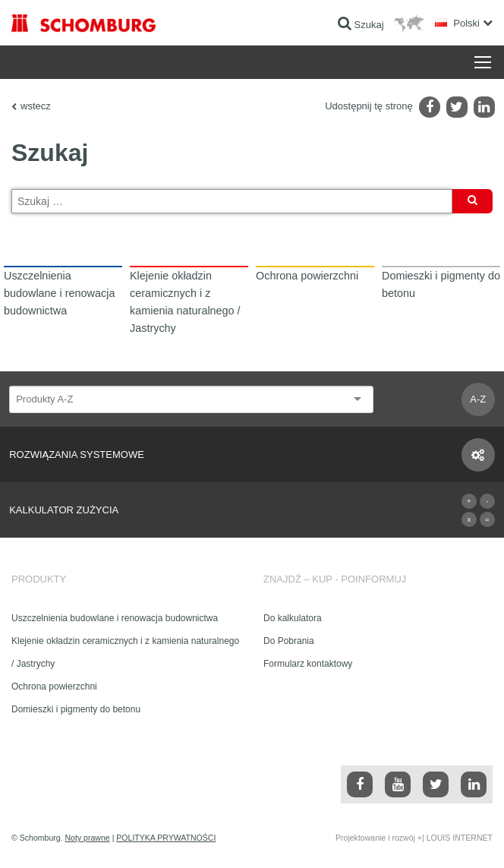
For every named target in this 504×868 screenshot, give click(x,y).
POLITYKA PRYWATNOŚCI (166, 838)
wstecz (36, 106)
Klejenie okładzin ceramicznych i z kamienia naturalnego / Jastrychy (125, 652)
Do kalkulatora (293, 618)
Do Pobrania (289, 641)
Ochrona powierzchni (54, 687)
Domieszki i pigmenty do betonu (76, 709)
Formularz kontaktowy (308, 664)
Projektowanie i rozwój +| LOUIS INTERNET (414, 838)
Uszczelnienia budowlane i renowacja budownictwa (115, 618)
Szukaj (472, 204)
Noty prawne (88, 838)
